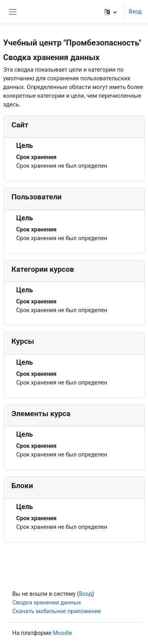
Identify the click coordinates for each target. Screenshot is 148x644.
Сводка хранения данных (47, 602)
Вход (135, 11)
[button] (110, 12)
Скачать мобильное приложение (57, 611)
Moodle (63, 633)
